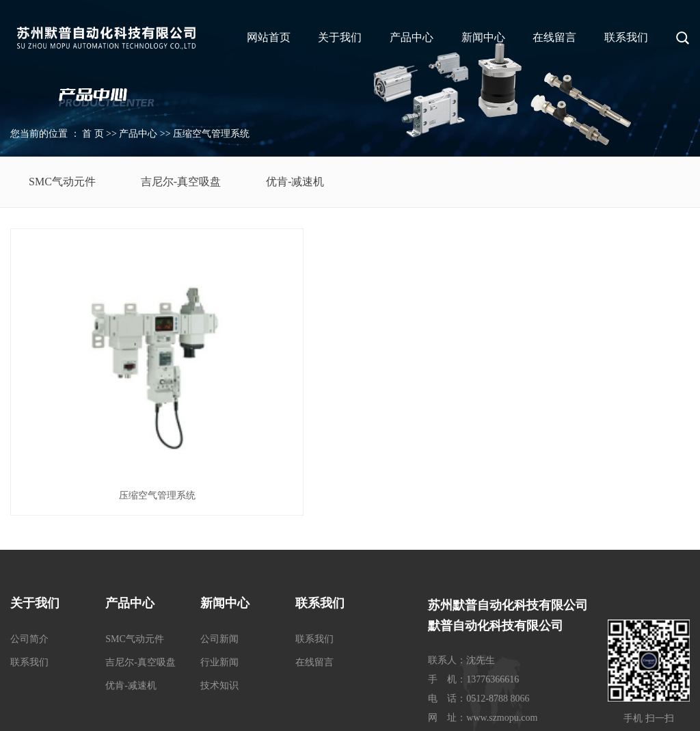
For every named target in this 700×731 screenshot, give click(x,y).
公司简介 (29, 523)
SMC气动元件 (62, 182)
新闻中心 (483, 37)
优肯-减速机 (295, 182)
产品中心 (412, 37)
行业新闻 (219, 547)
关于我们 (340, 37)
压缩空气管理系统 (211, 134)
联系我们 (626, 37)
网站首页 (269, 37)
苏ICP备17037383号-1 (307, 713)
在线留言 (554, 37)
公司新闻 (219, 523)
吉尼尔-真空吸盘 (181, 182)
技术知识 (219, 570)
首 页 (93, 134)
